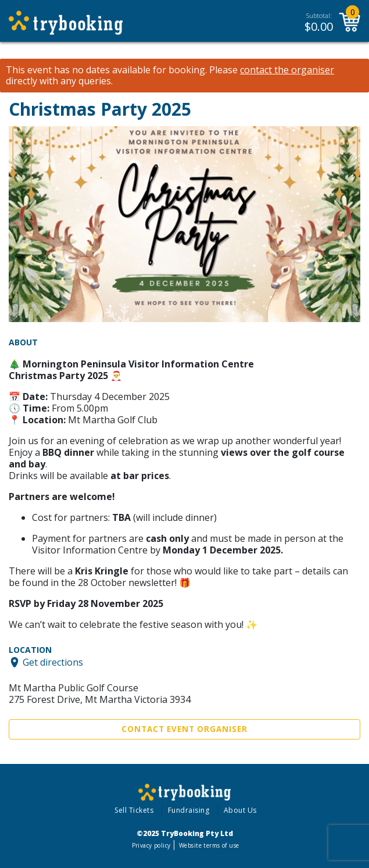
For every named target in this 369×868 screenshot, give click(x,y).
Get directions (53, 662)
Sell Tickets (134, 810)
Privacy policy (151, 845)
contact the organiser (287, 70)
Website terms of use (209, 845)
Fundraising (189, 810)
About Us (240, 810)
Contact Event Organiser (184, 729)
